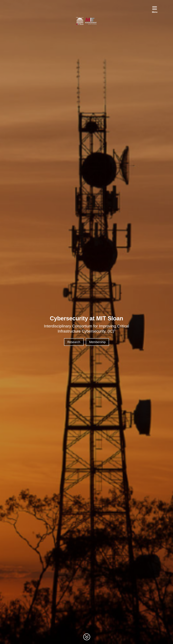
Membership (97, 342)
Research (74, 342)
